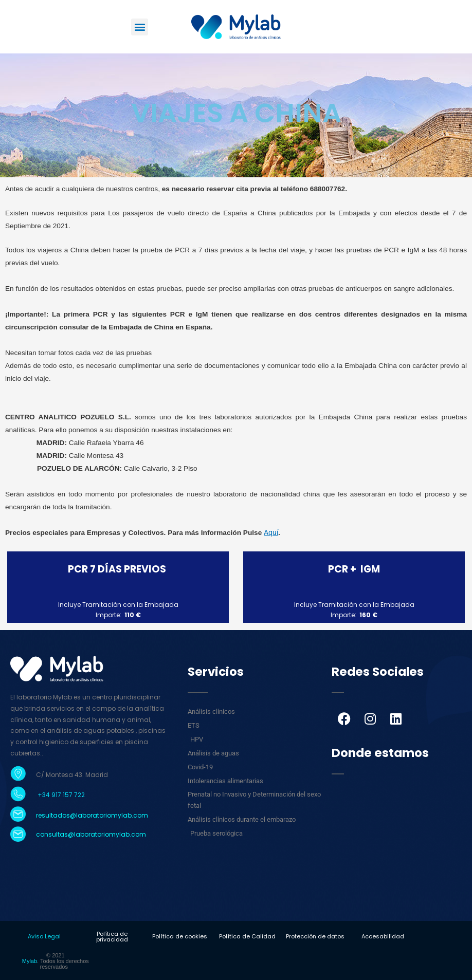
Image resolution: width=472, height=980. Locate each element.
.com (138, 834)
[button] (140, 27)
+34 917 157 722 (60, 795)
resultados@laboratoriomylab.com (92, 815)
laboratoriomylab (102, 834)
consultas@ (55, 834)
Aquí (271, 532)
